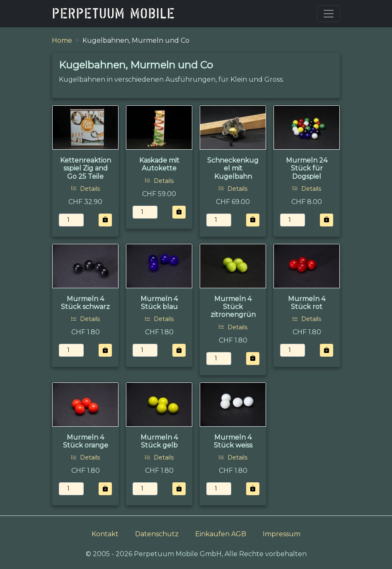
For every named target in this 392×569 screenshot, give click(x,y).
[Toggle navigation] (329, 14)
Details (85, 189)
